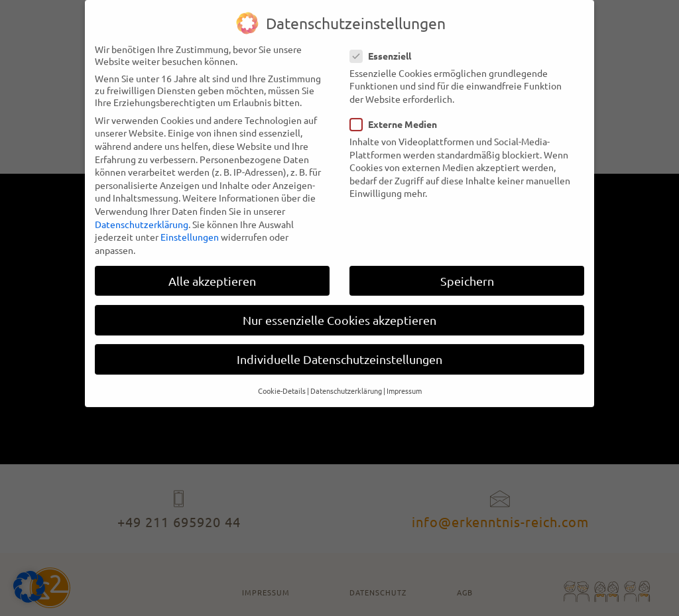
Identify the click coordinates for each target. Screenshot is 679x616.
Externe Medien (398, 114)
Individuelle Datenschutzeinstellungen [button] (339, 349)
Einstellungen (190, 227)
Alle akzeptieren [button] (212, 271)
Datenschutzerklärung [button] (346, 381)
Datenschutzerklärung (142, 214)
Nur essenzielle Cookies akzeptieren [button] (339, 310)
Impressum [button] (404, 381)
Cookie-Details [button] (282, 381)
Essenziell (385, 46)
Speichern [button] (467, 271)
